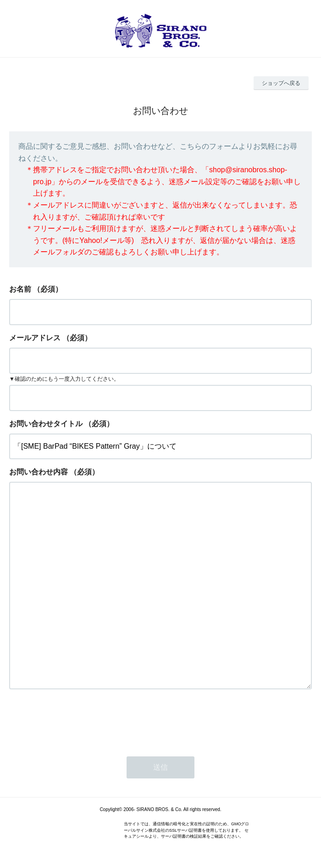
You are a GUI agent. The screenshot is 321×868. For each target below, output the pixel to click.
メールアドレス (35, 338)
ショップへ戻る (281, 83)
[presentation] (79, 720)
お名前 (20, 289)
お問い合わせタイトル (46, 424)
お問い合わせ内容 (39, 472)
